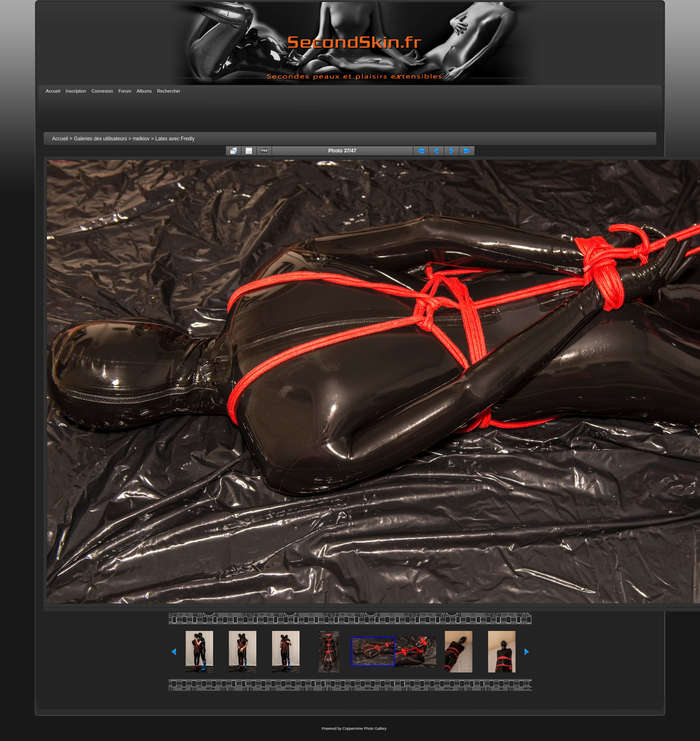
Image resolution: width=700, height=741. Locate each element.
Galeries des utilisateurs (101, 139)
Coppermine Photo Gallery (364, 729)
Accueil (60, 139)
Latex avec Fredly (175, 139)
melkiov (141, 139)
